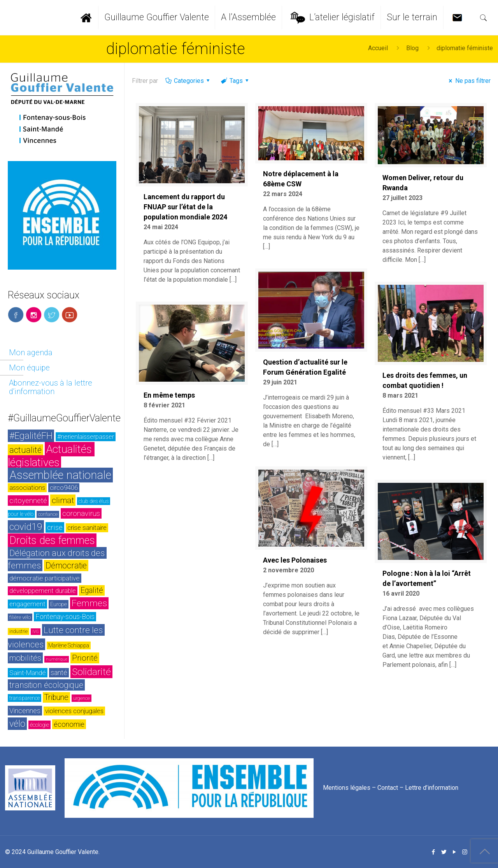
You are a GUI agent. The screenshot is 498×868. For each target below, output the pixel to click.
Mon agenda (31, 352)
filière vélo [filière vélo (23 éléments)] (20, 617)
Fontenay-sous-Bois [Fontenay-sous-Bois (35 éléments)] (65, 617)
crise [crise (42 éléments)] (55, 527)
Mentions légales (347, 788)
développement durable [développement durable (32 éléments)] (43, 591)
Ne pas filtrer (468, 81)
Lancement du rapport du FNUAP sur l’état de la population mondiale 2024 (185, 207)
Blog (412, 48)
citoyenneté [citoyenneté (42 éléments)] (28, 501)
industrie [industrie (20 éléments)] (18, 631)
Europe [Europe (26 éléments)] (59, 604)
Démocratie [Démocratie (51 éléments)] (66, 566)
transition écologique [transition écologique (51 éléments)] (46, 685)
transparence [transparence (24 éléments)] (25, 698)
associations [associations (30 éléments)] (27, 488)
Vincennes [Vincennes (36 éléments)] (25, 711)
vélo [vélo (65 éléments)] (17, 724)
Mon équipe (29, 368)
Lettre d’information (432, 788)
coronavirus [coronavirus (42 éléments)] (81, 513)
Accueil (378, 48)
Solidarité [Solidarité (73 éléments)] (91, 672)
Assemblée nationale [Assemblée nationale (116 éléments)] (60, 475)
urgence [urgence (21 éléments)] (82, 698)
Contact (388, 788)
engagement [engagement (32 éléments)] (27, 604)
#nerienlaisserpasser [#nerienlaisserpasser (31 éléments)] (86, 437)
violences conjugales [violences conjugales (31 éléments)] (74, 711)
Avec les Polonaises (295, 560)
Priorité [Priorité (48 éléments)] (85, 658)
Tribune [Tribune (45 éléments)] (56, 697)
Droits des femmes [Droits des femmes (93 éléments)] (52, 540)
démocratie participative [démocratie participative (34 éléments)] (45, 578)
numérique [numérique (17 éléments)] (57, 659)
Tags (235, 81)
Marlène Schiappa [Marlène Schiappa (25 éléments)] (69, 645)
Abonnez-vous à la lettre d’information (51, 387)
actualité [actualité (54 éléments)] (25, 450)
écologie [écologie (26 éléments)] (39, 725)
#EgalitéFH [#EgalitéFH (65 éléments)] (31, 436)
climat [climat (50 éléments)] (63, 500)
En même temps (169, 395)
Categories (188, 81)
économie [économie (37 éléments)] (69, 724)
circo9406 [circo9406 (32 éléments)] (64, 488)
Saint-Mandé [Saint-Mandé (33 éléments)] (28, 673)
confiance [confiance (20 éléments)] (48, 514)
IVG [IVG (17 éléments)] (36, 632)
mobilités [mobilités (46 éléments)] (25, 658)
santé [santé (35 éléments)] (59, 673)
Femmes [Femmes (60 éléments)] (89, 603)
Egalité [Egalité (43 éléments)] (92, 590)
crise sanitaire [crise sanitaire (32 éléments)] (87, 528)
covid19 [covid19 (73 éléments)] (26, 527)
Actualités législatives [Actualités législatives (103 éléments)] (51, 456)
